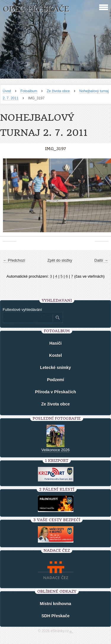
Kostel (55, 355)
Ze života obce (58, 91)
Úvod (7, 91)
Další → (101, 260)
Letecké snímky (55, 368)
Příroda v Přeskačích (55, 392)
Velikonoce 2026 (55, 450)
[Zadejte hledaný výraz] (28, 318)
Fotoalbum (29, 91)
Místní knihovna (56, 604)
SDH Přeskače (55, 616)
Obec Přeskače (36, 9)
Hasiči (55, 343)
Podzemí (56, 380)
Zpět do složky (60, 260)
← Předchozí (14, 260)
